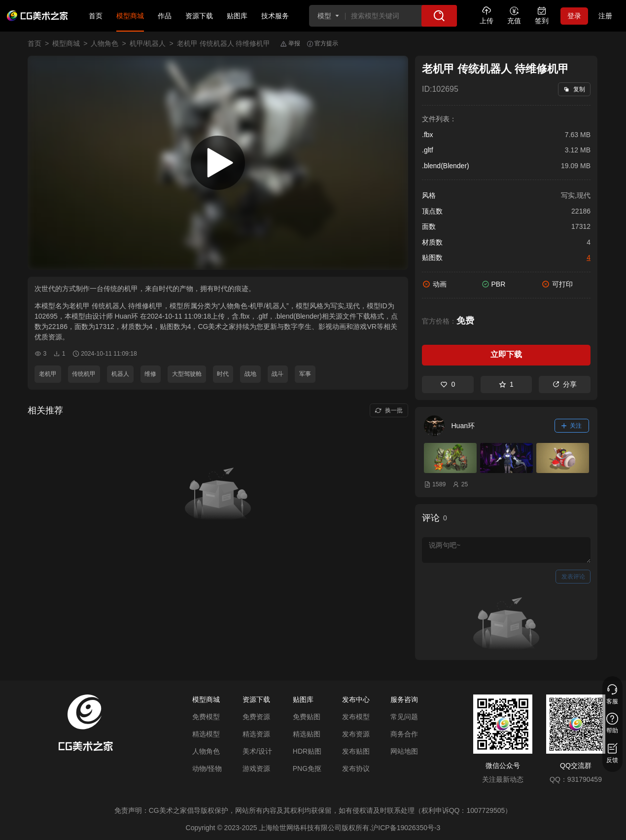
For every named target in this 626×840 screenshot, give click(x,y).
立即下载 (506, 354)
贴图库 (237, 16)
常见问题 (404, 717)
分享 (565, 384)
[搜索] (439, 16)
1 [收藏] (506, 384)
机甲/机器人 (148, 43)
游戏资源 (256, 768)
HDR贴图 (307, 751)
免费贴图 (307, 717)
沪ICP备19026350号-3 (406, 828)
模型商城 (130, 16)
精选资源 (256, 734)
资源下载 (199, 16)
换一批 (389, 410)
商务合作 (404, 734)
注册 (605, 16)
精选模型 (206, 734)
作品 (165, 16)
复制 (574, 89)
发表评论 (573, 577)
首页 (96, 16)
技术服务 (275, 16)
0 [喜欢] (448, 384)
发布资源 (356, 734)
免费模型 (206, 717)
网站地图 (404, 751)
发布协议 (356, 768)
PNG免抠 (307, 768)
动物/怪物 (207, 768)
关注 (572, 426)
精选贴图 (307, 734)
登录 (574, 16)
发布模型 (356, 717)
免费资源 (256, 717)
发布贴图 (356, 751)
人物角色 (104, 43)
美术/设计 (257, 751)
